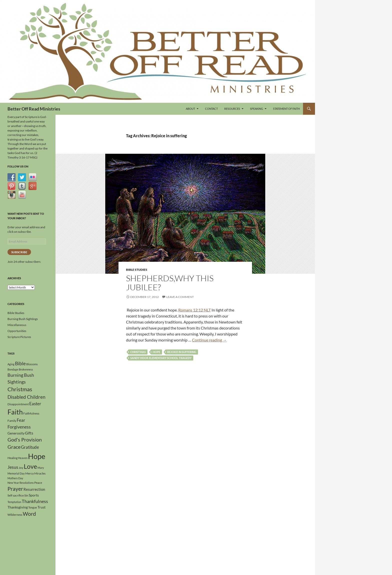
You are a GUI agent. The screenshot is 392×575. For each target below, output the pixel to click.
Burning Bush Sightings (23, 319)
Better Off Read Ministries (34, 109)
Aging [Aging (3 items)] (11, 364)
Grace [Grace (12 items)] (14, 447)
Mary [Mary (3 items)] (41, 468)
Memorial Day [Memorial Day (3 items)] (16, 473)
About (190, 109)
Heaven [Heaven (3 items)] (23, 458)
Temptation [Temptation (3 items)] (14, 502)
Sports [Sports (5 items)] (34, 495)
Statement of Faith (286, 109)
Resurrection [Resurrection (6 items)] (34, 489)
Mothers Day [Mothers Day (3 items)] (15, 478)
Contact (211, 109)
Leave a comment (180, 297)
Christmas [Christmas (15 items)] (20, 389)
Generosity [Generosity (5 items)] (16, 433)
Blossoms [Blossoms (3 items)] (32, 364)
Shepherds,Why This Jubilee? (170, 283)
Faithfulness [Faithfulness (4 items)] (31, 413)
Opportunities (17, 331)
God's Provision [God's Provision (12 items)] (25, 439)
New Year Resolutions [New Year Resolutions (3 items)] (21, 483)
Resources (232, 109)
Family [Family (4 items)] (12, 421)
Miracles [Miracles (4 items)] (40, 473)
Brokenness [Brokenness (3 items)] (26, 369)
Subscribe (19, 252)
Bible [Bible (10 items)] (20, 363)
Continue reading (209, 340)
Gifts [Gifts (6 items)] (29, 433)
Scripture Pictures (19, 337)
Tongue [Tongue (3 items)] (33, 507)
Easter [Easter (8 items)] (35, 404)
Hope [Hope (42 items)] (37, 456)
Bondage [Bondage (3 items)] (13, 369)
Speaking (256, 109)
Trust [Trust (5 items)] (41, 507)
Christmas (138, 352)
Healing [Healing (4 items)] (12, 458)
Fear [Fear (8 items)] (21, 420)
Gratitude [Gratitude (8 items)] (30, 447)
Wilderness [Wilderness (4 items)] (15, 515)
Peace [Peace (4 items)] (38, 483)
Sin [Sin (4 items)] (26, 495)
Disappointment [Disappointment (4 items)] (18, 404)
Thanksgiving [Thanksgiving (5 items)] (18, 507)
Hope (156, 352)
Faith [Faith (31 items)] (15, 412)
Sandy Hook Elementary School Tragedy (161, 358)
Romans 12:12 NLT (194, 310)
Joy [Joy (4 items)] (21, 468)
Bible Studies (137, 270)
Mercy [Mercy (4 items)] (29, 473)
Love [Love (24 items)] (30, 466)
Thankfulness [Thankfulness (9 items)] (35, 501)
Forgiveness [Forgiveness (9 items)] (19, 427)
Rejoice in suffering (182, 352)
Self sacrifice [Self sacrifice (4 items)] (16, 495)
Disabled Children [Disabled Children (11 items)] (26, 397)
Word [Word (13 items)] (29, 514)
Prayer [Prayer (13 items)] (15, 489)
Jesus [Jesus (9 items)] (13, 467)
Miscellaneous (17, 325)
